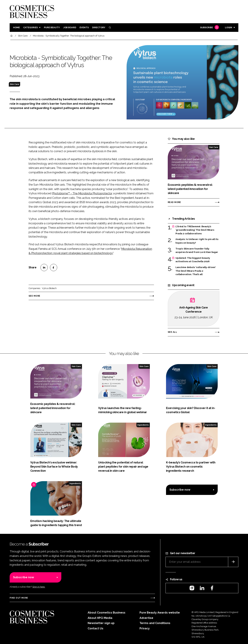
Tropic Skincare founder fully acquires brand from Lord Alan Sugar (197, 251)
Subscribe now (180, 490)
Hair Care (214, 147)
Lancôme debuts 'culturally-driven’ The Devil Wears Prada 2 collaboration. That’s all (196, 271)
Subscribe (209, 28)
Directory (99, 27)
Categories (30, 27)
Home (16, 27)
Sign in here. (39, 587)
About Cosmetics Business (107, 613)
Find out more (19, 598)
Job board (70, 27)
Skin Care (15, 84)
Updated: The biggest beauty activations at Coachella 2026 (193, 260)
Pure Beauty (52, 27)
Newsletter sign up (101, 623)
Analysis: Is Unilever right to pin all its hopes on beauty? (197, 241)
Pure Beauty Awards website (160, 613)
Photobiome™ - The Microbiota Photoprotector (82, 193)
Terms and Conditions (155, 623)
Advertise (146, 618)
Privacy (145, 628)
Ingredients (143, 425)
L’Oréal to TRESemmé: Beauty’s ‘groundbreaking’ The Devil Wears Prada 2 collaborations (195, 230)
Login (229, 27)
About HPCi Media (100, 618)
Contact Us (95, 628)
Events (84, 27)
